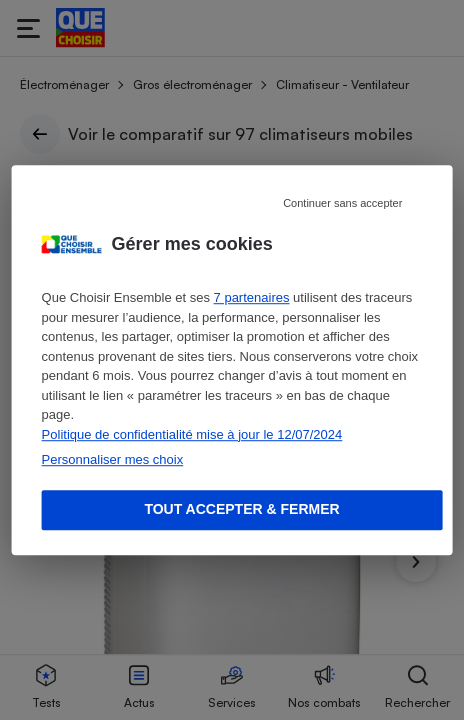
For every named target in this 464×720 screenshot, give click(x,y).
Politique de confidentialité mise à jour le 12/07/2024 (192, 434)
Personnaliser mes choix (113, 459)
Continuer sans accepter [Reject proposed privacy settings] (342, 203)
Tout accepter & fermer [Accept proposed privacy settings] (241, 509)
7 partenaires (252, 297)
